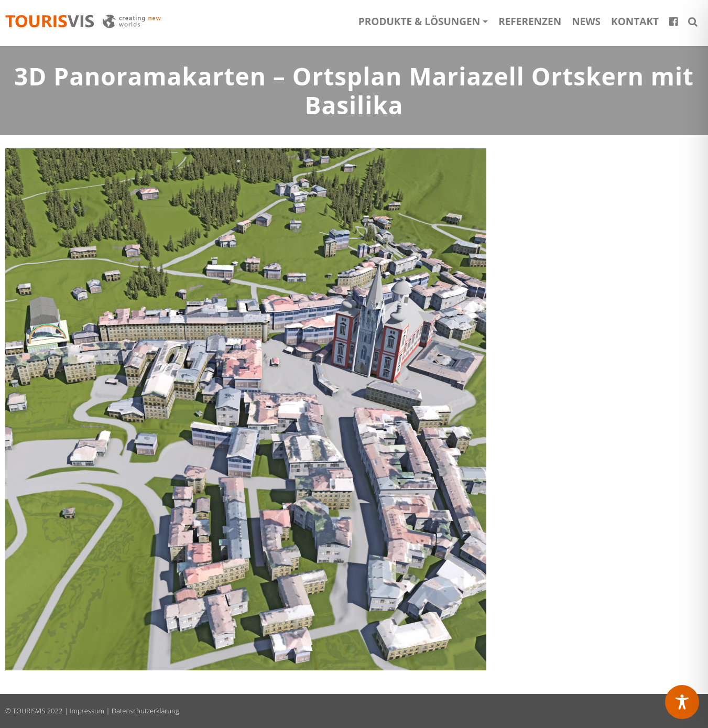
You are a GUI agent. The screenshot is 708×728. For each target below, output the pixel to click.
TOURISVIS (29, 711)
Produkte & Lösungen (419, 21)
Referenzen (530, 21)
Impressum (87, 711)
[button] (693, 21)
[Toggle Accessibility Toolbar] (682, 702)
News (586, 21)
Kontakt (635, 21)
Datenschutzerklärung (145, 711)
